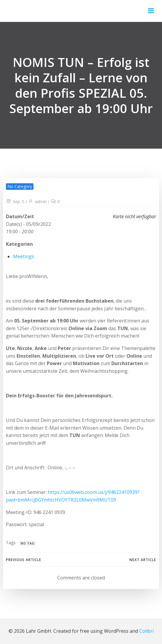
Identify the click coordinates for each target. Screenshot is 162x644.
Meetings (24, 256)
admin (37, 201)
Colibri (146, 631)
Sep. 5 (15, 201)
